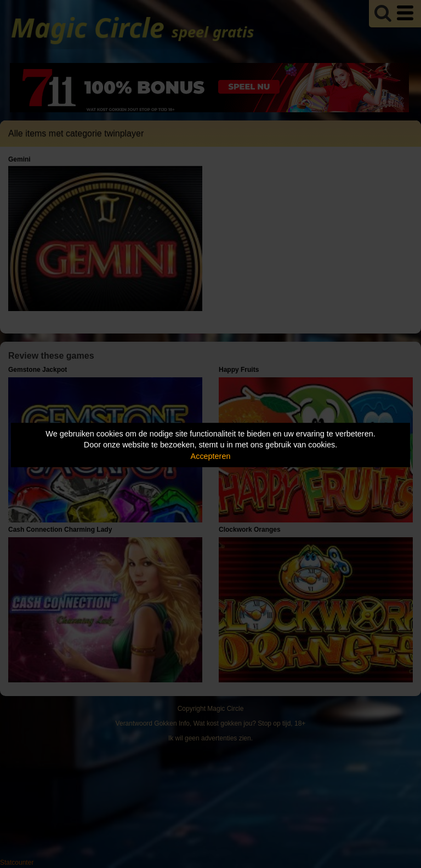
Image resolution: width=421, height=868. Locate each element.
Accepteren (211, 456)
